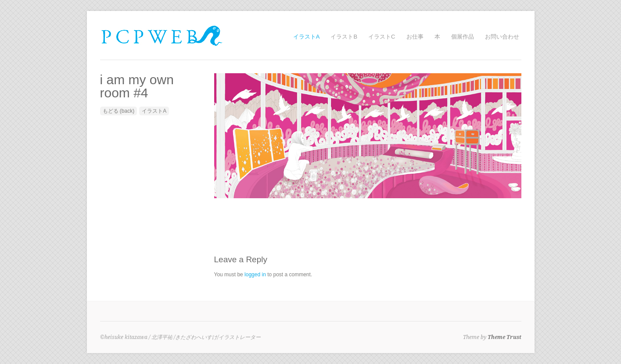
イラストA (307, 37)
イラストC (382, 37)
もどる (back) (119, 111)
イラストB (344, 37)
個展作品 (463, 37)
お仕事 (415, 37)
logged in (255, 275)
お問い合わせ (502, 37)
